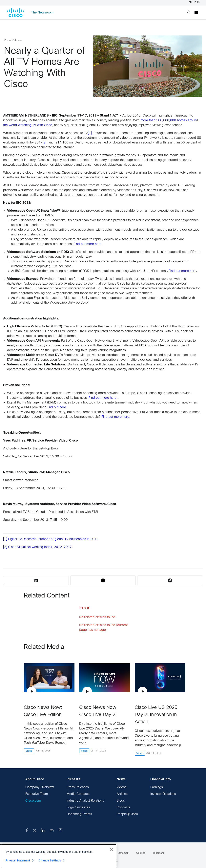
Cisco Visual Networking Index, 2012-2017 (40, 547)
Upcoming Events (79, 814)
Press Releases (78, 787)
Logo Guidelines (78, 807)
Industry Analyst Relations (85, 801)
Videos (122, 787)
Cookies (141, 853)
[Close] (111, 849)
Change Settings (50, 860)
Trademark (158, 853)
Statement (124, 853)
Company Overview (40, 787)
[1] (90, 133)
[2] (45, 143)
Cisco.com (33, 801)
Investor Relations (163, 794)
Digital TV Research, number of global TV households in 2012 (53, 539)
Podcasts (123, 807)
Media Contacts (78, 794)
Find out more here (88, 244)
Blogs (121, 801)
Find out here (56, 407)
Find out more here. (116, 417)
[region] (58, 856)
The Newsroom (42, 13)
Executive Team (37, 794)
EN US (194, 3)
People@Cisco (127, 814)
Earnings (157, 787)
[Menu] (196, 12)
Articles (122, 794)
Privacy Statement (18, 860)
